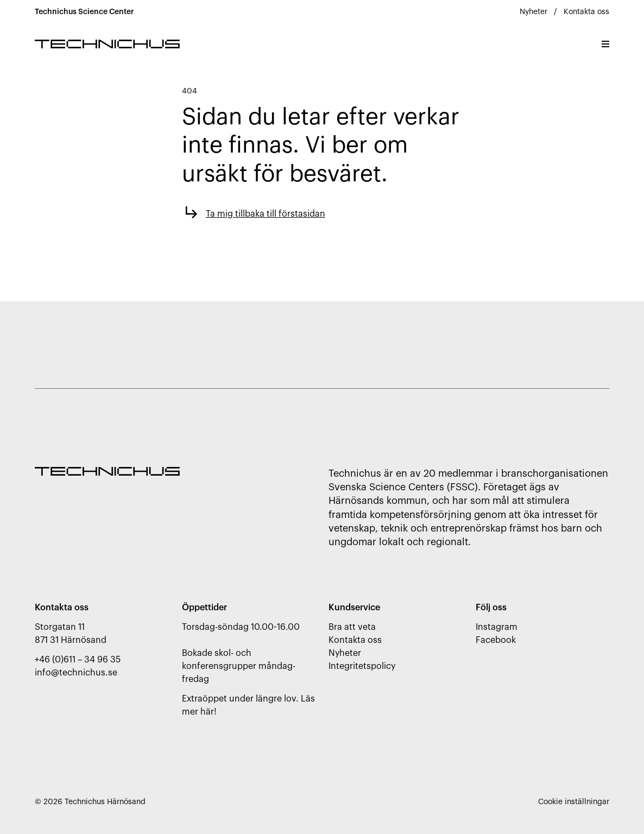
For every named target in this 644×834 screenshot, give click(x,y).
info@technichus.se (76, 673)
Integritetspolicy (362, 666)
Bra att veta (352, 627)
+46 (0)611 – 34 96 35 (78, 660)
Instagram (497, 627)
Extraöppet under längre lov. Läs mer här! (248, 705)
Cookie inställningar (574, 802)
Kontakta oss (586, 12)
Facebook (496, 640)
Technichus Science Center (84, 12)
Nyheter (533, 12)
